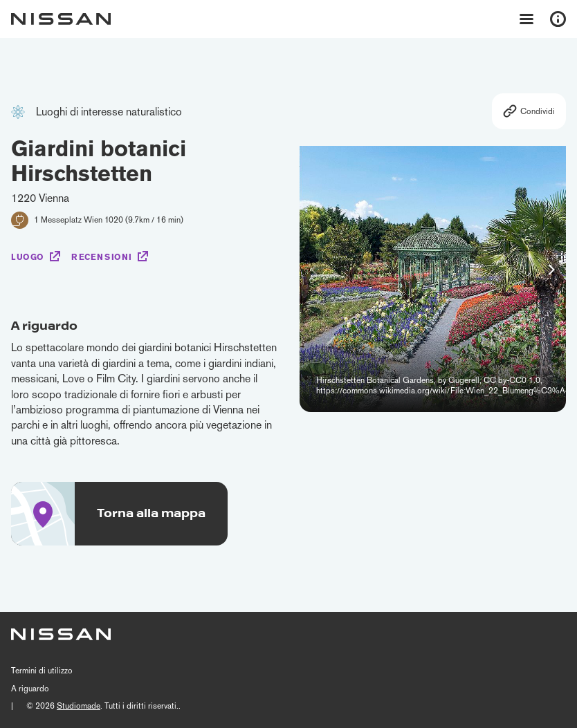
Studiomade (79, 706)
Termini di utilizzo (42, 671)
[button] (551, 270)
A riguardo (30, 689)
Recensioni (102, 257)
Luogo (28, 257)
